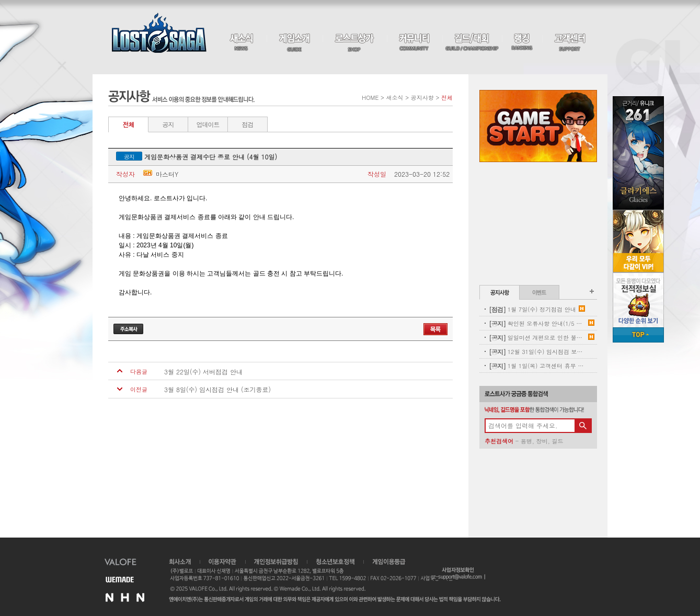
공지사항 (500, 292)
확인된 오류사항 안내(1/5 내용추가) (537, 323)
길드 (557, 441)
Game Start (538, 126)
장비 (542, 441)
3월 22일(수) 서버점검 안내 (203, 372)
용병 (526, 441)
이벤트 (539, 292)
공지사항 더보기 (592, 291)
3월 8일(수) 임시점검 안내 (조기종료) (217, 390)
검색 (583, 426)
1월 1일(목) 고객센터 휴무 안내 (537, 366)
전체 (129, 124)
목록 (435, 329)
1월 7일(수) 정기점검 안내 (532, 309)
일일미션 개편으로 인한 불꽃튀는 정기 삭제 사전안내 (537, 338)
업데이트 (208, 124)
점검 (248, 124)
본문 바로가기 (0, 0)
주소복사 (128, 329)
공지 (168, 124)
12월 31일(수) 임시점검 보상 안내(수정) (537, 352)
